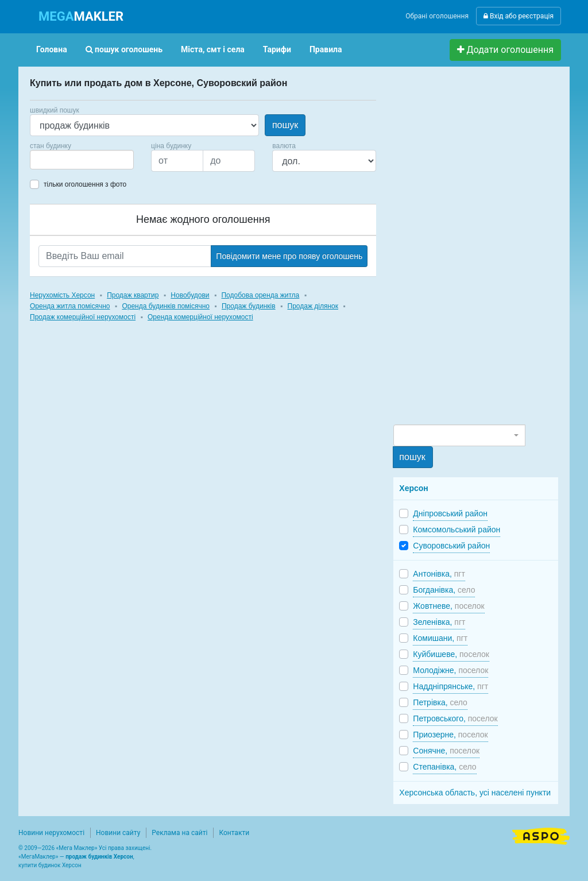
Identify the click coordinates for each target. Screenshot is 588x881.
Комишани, (440, 638)
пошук (285, 125)
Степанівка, (444, 767)
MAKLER (81, 16)
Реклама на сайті (179, 833)
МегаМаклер (38, 857)
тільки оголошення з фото (85, 184)
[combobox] (82, 160)
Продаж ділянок (313, 306)
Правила (326, 49)
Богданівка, (444, 590)
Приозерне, (450, 735)
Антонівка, (439, 574)
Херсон (413, 488)
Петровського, (455, 718)
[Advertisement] (479, 250)
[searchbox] (51, 160)
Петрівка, (440, 702)
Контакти (234, 833)
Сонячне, (446, 751)
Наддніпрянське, (450, 686)
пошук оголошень (124, 49)
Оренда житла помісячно (70, 306)
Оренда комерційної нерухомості (200, 317)
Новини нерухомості (51, 833)
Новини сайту (118, 833)
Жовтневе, (448, 606)
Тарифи (277, 49)
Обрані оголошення (437, 16)
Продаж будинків (249, 306)
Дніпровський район (450, 513)
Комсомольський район (457, 530)
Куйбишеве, (451, 654)
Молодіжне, (450, 670)
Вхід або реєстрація (519, 16)
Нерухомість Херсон (62, 295)
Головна (52, 49)
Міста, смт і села (213, 49)
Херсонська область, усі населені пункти (475, 793)
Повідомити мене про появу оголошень (289, 256)
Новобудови (190, 295)
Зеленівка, (439, 622)
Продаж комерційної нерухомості (83, 317)
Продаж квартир (133, 295)
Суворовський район (451, 546)
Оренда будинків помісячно (166, 306)
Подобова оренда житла (260, 295)
